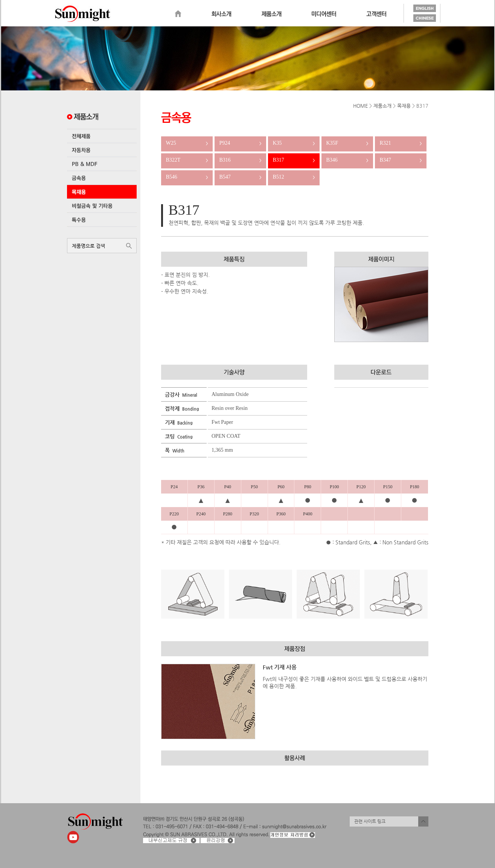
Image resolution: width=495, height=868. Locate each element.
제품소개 (271, 14)
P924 (240, 143)
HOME (360, 106)
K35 (294, 143)
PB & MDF (102, 164)
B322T (187, 160)
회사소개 (221, 14)
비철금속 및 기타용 (102, 206)
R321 (401, 143)
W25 (187, 143)
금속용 (102, 178)
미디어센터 (324, 14)
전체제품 (102, 136)
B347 (401, 160)
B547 (240, 177)
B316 (240, 160)
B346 (347, 160)
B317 (294, 160)
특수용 (102, 220)
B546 (187, 177)
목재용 (102, 192)
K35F (347, 143)
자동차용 (102, 150)
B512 (294, 177)
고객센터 (376, 14)
